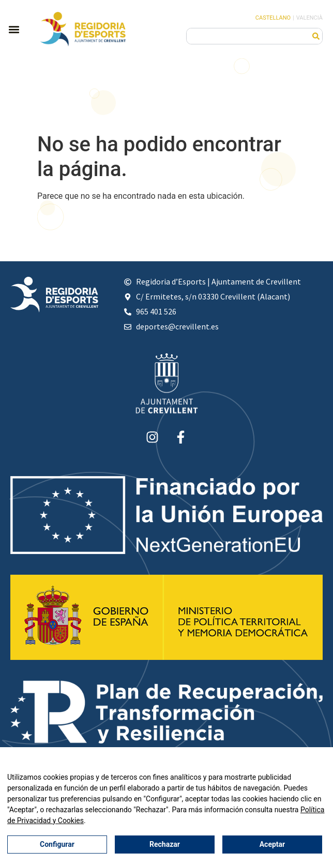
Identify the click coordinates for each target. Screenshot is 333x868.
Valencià (309, 18)
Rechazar (165, 845)
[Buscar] (316, 36)
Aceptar (272, 845)
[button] (14, 29)
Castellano (273, 18)
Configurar (57, 845)
